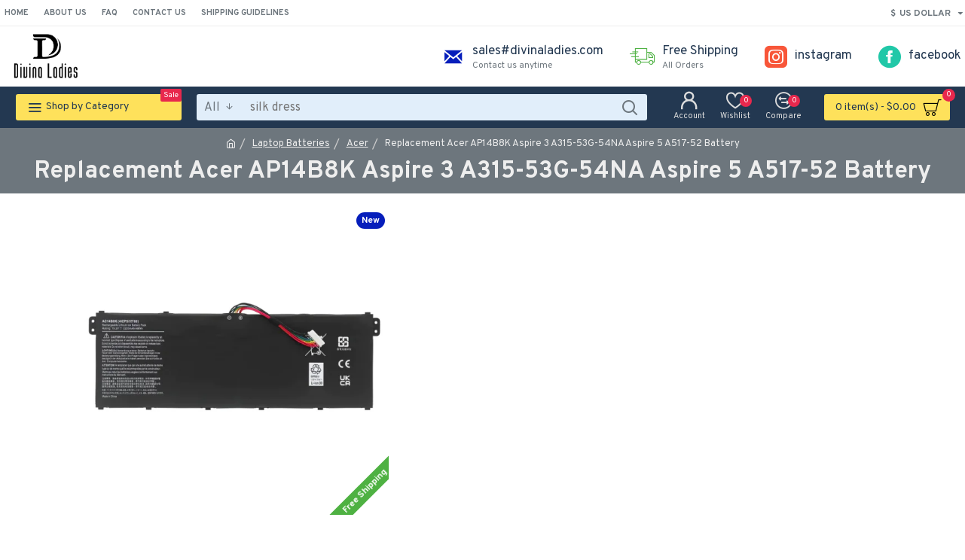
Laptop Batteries (291, 144)
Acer (357, 144)
